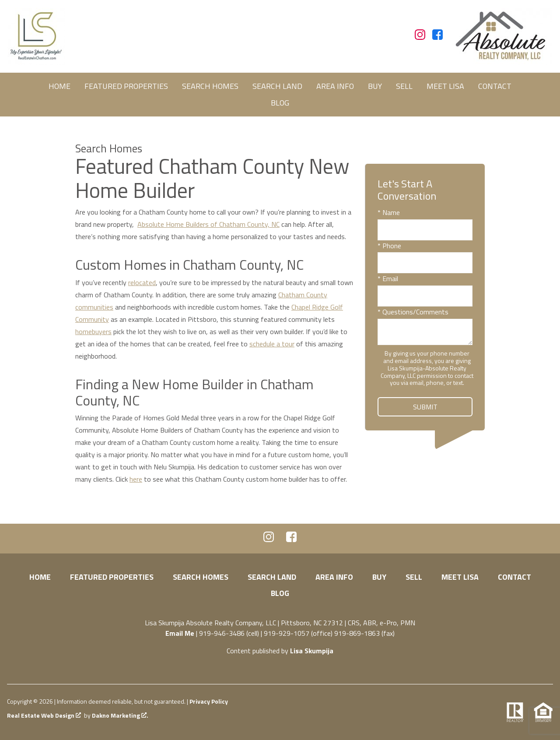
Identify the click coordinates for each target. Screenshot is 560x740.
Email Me (180, 633)
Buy (375, 86)
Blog (280, 103)
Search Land (277, 86)
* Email (388, 278)
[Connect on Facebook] (437, 37)
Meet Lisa (445, 86)
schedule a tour (272, 344)
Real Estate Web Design (44, 716)
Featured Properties (126, 86)
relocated (142, 282)
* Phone (389, 246)
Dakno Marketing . (120, 716)
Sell (404, 86)
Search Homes (210, 86)
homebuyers (93, 331)
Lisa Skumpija (312, 651)
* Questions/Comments (413, 312)
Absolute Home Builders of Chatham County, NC (208, 224)
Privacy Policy (209, 701)
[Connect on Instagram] (420, 37)
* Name (389, 212)
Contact (495, 86)
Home (59, 86)
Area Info (335, 86)
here (136, 479)
